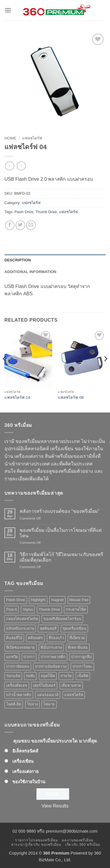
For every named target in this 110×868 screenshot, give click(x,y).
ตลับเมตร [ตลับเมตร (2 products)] (35, 638)
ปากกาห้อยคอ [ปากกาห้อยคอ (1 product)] (18, 666)
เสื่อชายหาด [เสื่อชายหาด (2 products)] (71, 685)
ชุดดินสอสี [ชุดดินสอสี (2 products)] (48, 628)
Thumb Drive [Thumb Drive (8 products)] (49, 609)
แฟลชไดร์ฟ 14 (17, 397)
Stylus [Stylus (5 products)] (28, 609)
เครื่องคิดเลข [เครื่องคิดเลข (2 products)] (17, 685)
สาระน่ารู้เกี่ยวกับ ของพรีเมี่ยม (36, 845)
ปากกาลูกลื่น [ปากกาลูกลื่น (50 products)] (81, 657)
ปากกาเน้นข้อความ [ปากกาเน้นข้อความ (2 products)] (51, 666)
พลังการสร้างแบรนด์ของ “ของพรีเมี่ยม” (60, 511)
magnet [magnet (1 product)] (57, 600)
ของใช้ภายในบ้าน (29, 782)
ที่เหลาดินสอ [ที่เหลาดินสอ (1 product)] (78, 647)
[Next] (105, 370)
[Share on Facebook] (10, 225)
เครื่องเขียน (23, 761)
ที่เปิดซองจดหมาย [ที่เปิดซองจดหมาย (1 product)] (21, 647)
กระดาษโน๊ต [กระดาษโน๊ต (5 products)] (76, 609)
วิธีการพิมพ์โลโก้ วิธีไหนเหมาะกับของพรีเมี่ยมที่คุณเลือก (61, 557)
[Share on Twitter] (20, 225)
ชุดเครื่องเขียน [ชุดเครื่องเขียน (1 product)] (74, 628)
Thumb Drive (46, 212)
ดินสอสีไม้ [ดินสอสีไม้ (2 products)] (14, 638)
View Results (55, 806)
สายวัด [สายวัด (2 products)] (66, 676)
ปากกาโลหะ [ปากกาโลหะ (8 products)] (82, 666)
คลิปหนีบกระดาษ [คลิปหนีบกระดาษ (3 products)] (20, 628)
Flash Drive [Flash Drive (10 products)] (16, 600)
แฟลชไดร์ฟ (32, 138)
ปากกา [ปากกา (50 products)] (29, 657)
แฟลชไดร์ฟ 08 (71, 397)
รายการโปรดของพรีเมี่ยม (37, 840)
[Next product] (10, 166)
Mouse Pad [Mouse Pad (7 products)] (79, 600)
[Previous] (5, 370)
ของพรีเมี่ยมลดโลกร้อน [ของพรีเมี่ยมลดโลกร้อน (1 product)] (62, 619)
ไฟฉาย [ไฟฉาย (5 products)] (49, 704)
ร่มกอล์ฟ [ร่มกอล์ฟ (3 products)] (13, 676)
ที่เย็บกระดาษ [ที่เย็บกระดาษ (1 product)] (51, 647)
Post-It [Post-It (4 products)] (12, 609)
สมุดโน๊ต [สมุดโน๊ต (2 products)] (48, 676)
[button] (8, 10)
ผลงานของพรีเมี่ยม (78, 840)
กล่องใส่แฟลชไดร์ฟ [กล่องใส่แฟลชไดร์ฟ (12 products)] (22, 619)
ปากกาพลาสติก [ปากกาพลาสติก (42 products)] (53, 657)
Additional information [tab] (30, 272)
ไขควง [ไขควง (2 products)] (32, 704)
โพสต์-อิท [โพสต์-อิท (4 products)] (14, 704)
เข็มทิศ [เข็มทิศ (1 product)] (83, 676)
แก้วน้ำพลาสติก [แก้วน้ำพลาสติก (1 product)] (19, 695)
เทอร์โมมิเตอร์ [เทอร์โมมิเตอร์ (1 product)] (44, 685)
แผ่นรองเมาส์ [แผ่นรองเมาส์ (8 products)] (48, 695)
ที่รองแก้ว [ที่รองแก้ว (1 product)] (56, 638)
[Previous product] (21, 166)
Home (10, 138)
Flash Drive (24, 212)
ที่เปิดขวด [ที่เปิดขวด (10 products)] (77, 638)
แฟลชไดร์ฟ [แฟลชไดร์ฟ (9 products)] (74, 695)
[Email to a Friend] (31, 225)
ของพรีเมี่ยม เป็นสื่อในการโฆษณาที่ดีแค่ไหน (61, 533)
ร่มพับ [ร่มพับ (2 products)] (30, 676)
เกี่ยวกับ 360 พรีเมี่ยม (83, 845)
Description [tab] (18, 260)
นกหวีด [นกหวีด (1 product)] (12, 657)
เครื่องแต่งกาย (25, 772)
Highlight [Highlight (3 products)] (38, 600)
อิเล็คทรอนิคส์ (25, 751)
